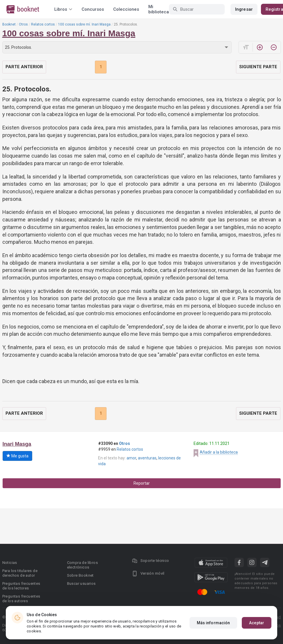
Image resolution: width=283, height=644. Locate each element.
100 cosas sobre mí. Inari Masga (84, 24)
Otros (23, 24)
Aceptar (257, 623)
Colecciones (126, 9)
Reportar (142, 483)
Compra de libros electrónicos (82, 565)
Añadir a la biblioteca (219, 452)
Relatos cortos (43, 24)
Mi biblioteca (159, 9)
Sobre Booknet (80, 575)
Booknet (9, 24)
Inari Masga (17, 444)
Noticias (10, 563)
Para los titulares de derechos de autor (20, 573)
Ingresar (244, 9)
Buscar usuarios (81, 583)
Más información (213, 623)
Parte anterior (24, 67)
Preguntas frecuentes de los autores (21, 599)
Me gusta (17, 456)
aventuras (147, 458)
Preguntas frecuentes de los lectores (21, 586)
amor (131, 458)
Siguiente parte (258, 67)
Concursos (93, 9)
